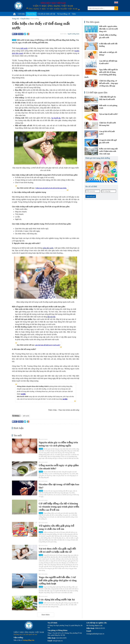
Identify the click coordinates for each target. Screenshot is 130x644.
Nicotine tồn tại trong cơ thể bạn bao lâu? (59, 486)
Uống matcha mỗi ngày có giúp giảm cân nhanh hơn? (59, 467)
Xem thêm (46, 615)
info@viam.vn (58, 641)
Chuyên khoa (31, 14)
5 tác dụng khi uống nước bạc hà (57, 599)
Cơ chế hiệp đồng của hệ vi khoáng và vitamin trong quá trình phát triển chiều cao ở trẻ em (59, 507)
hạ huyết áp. (56, 118)
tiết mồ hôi (51, 317)
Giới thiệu (21, 14)
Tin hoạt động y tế (63, 14)
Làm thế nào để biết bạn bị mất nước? (48, 345)
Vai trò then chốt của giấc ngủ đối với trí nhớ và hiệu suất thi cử (57, 550)
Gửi (14, 34)
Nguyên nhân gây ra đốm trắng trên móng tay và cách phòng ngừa (58, 444)
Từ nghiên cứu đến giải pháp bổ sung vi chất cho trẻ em (56, 527)
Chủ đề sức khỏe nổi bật (46, 14)
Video (74, 14)
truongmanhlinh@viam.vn (95, 634)
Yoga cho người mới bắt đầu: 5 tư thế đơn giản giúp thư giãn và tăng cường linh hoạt (58, 580)
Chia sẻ (21, 34)
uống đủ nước (48, 248)
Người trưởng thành (73, 34)
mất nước (24, 48)
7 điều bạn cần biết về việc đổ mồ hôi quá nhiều (51, 188)
